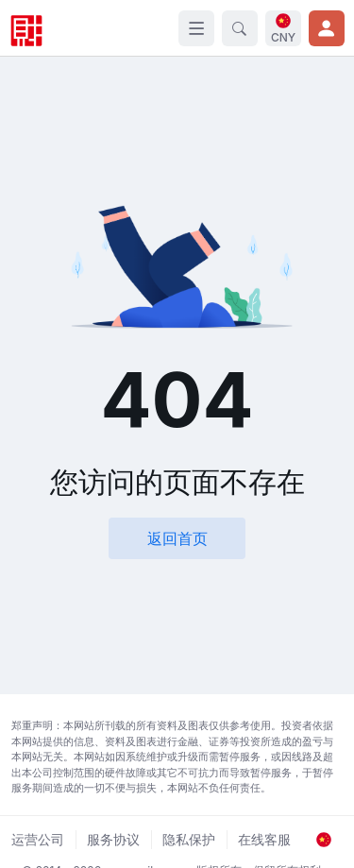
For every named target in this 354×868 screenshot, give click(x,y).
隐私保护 (189, 839)
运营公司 (38, 839)
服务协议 (113, 839)
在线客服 (264, 839)
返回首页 (177, 538)
